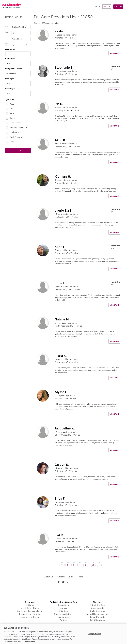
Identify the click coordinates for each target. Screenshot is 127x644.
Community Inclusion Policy (30, 611)
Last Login (10, 79)
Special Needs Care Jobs (97, 614)
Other (12, 142)
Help (98, 6)
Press (80, 577)
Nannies (63, 608)
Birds (12, 113)
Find (7, 27)
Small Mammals (16, 137)
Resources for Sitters (30, 617)
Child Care (63, 611)
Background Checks (14, 69)
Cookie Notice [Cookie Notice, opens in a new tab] (30, 641)
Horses (12, 118)
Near (7, 33)
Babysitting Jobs (97, 605)
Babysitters (63, 605)
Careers (61, 577)
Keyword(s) (10, 49)
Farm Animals (16, 123)
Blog (71, 577)
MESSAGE (114, 53)
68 (93, 565)
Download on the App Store (63, 592)
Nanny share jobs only (18, 45)
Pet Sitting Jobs (97, 620)
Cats (12, 109)
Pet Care (63, 620)
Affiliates (30, 605)
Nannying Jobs (97, 608)
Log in (107, 7)
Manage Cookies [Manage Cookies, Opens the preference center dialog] (94, 634)
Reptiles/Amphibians (19, 127)
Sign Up (118, 7)
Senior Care (63, 617)
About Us (49, 577)
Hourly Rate (10, 59)
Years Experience (12, 89)
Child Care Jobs (97, 611)
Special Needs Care (63, 614)
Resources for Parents (30, 614)
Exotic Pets (14, 132)
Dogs (12, 104)
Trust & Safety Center (30, 608)
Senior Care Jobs (97, 617)
